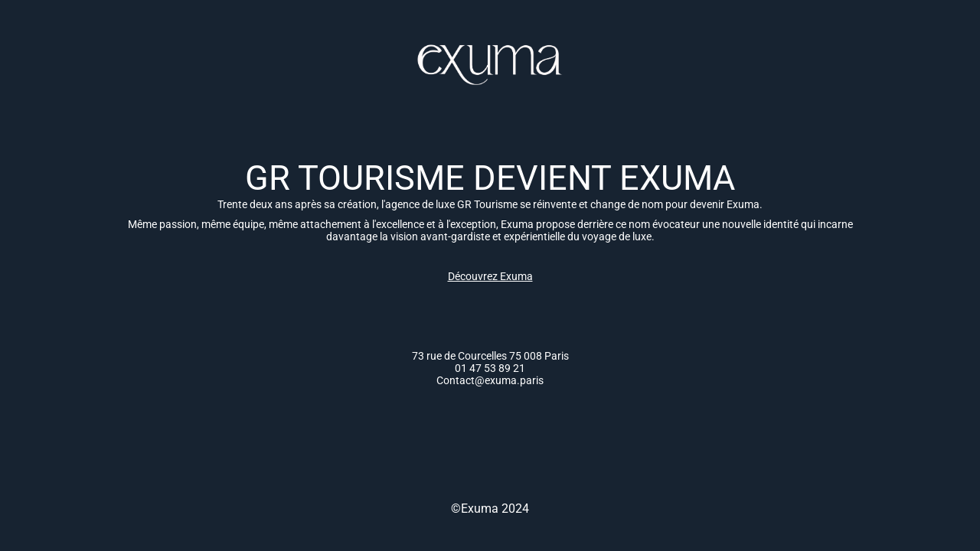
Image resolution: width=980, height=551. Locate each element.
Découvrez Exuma (490, 276)
